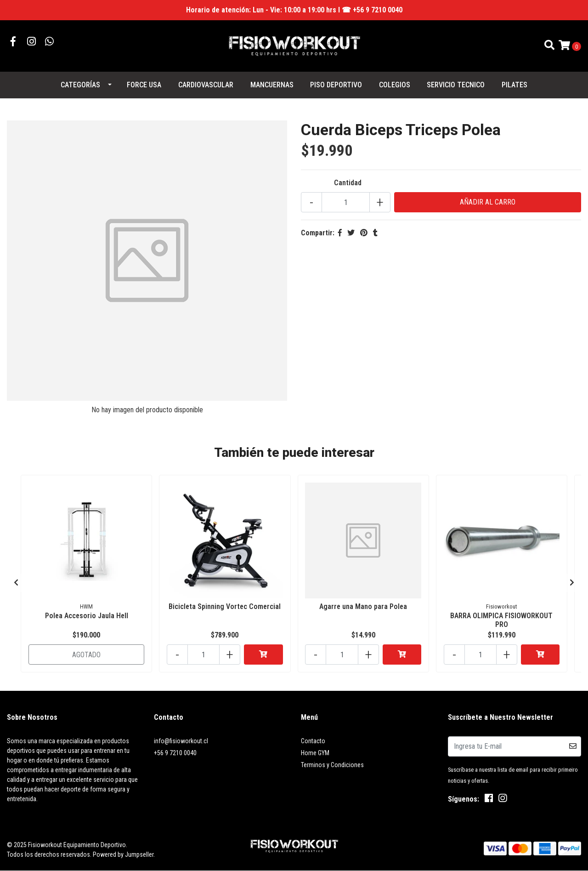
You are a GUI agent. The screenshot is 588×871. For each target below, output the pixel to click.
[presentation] (16, 583)
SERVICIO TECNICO (456, 85)
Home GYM (315, 753)
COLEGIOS (395, 85)
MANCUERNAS (272, 85)
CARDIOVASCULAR (206, 85)
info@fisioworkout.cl (181, 741)
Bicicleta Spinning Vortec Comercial (225, 606)
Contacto (313, 741)
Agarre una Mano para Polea (363, 606)
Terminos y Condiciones (332, 765)
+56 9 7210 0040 (175, 753)
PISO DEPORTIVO (336, 85)
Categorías (80, 85)
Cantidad (348, 183)
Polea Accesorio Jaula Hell (87, 616)
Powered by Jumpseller (123, 854)
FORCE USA (144, 85)
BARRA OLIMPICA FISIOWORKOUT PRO (501, 620)
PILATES (514, 85)
